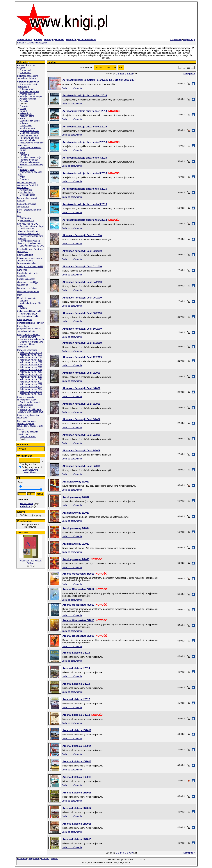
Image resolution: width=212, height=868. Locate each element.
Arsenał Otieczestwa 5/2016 (78, 620)
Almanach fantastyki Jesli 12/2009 (82, 357)
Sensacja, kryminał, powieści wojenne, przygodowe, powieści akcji (30, 423)
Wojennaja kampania (30, 162)
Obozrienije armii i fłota (30, 148)
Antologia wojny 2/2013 (76, 559)
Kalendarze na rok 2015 (31, 367)
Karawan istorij (27, 116)
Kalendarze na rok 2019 (31, 377)
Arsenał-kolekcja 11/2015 (77, 824)
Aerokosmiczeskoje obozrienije (28, 85)
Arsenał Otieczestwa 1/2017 (78, 574)
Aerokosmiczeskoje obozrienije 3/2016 (85, 158)
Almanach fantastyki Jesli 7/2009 (81, 435)
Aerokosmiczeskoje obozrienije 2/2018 (85, 142)
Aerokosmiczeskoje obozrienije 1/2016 (85, 96)
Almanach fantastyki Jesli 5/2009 (81, 404)
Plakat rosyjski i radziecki (29, 311)
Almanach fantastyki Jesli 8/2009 (81, 451)
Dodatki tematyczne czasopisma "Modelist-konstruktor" (28, 185)
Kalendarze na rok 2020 (31, 379)
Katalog (38, 39)
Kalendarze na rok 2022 (31, 384)
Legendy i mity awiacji (30, 121)
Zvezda (23, 308)
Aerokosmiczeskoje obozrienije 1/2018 (85, 111)
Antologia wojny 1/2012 (76, 497)
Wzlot (22, 177)
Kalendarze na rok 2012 (31, 362)
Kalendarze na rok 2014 (31, 365)
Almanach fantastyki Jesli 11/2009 (82, 343)
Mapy (20, 295)
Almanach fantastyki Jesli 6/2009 (81, 419)
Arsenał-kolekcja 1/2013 (76, 653)
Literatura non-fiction (27, 288)
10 (132, 74)
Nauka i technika (28, 140)
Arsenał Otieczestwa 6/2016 (78, 636)
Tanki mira (25, 155)
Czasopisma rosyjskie (37, 43)
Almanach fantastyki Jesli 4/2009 (81, 388)
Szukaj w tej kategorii (32, 467)
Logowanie (176, 39)
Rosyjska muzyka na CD (29, 334)
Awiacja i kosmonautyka (31, 96)
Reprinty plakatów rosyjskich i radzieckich (29, 315)
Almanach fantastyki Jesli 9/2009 (81, 466)
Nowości (60, 39)
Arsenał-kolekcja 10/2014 (77, 746)
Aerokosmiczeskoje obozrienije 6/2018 (85, 220)
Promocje (49, 39)
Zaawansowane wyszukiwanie (31, 471)
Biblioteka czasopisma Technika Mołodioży (28, 77)
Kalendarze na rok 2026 (31, 394)
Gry (19, 216)
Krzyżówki (22, 270)
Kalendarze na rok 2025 (31, 391)
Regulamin (34, 859)
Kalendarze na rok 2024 (31, 389)
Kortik (22, 118)
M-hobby (24, 123)
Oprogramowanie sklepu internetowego (101, 863)
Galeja (23, 109)
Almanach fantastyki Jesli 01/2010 (82, 235)
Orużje (23, 150)
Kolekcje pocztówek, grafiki (30, 266)
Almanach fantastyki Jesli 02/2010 (82, 251)
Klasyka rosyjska (25, 255)
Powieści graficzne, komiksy (30, 323)
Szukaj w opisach (30, 464)
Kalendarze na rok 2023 (31, 387)
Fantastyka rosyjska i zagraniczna (27, 205)
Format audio (26, 70)
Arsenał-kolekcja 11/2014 (77, 808)
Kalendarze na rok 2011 (31, 360)
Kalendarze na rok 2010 (31, 357)
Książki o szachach (26, 279)
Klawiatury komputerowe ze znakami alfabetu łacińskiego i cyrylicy (30, 261)
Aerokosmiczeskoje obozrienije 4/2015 (85, 189)
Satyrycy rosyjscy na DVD (32, 246)
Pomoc (54, 859)
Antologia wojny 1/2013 (76, 513)
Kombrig (24, 301)
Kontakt (45, 859)
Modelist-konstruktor (29, 133)
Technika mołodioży (29, 160)
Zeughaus (24, 179)
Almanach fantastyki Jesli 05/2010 (82, 298)
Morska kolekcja (27, 195)
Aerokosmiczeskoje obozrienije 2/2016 (85, 127)
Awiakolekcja (26, 190)
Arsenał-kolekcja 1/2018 (76, 715)
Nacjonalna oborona (29, 138)
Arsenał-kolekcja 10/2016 (77, 777)
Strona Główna (25, 39)
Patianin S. (25, 506)
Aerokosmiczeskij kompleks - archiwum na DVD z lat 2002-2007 (99, 80)
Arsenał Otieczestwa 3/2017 (78, 589)
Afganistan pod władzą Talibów (31, 562)
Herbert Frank (27, 504)
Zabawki (21, 429)
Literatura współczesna (28, 291)
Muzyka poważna (28, 337)
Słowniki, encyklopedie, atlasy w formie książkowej (31, 411)
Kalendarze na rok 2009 (31, 355)
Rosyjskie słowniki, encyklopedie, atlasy (27, 398)
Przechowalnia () (87, 39)
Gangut (23, 111)
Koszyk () (71, 39)
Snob (22, 152)
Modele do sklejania (27, 298)
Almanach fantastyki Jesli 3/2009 (81, 373)
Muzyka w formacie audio (32, 339)
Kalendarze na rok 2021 (31, 382)
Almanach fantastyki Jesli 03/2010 (82, 267)
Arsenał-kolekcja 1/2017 (76, 699)
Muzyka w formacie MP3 (31, 342)
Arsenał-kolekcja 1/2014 (76, 668)
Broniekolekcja (27, 192)
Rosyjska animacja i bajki (32, 226)
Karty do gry (25, 218)
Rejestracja (189, 39)
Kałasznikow (26, 113)
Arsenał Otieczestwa (29, 91)
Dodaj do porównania (72, 88)
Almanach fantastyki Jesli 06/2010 (82, 313)
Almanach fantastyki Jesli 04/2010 (82, 282)
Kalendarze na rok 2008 (31, 352)
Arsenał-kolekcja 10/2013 (77, 730)
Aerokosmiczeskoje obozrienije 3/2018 (85, 173)
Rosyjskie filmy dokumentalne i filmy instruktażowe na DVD (29, 231)
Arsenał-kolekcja (27, 94)
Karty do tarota (27, 220)
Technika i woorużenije (30, 157)
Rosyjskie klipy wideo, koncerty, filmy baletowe (30, 242)
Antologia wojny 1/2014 (76, 528)
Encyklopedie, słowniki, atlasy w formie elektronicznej (30, 405)
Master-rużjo (26, 126)
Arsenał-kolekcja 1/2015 (76, 684)
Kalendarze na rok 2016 (31, 370)
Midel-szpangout (28, 128)
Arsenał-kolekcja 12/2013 (77, 839)
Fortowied (24, 106)
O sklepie (22, 859)
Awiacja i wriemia (28, 99)
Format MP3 (26, 73)
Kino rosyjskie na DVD (28, 224)
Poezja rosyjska (25, 320)
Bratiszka (24, 101)
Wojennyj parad (27, 170)
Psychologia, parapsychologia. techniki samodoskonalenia (29, 329)
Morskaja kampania (29, 135)
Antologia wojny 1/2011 (76, 482)
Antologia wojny (27, 89)
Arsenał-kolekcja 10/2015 (77, 762)
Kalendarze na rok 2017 (31, 372)
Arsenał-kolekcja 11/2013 (77, 793)
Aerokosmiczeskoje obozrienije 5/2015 (85, 204)
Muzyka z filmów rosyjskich (27, 345)
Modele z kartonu (28, 437)
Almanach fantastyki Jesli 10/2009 (82, 329)
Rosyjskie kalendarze (27, 350)
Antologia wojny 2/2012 (76, 544)
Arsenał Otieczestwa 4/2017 (78, 605)
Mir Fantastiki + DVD (29, 130)
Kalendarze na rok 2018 (31, 374)
